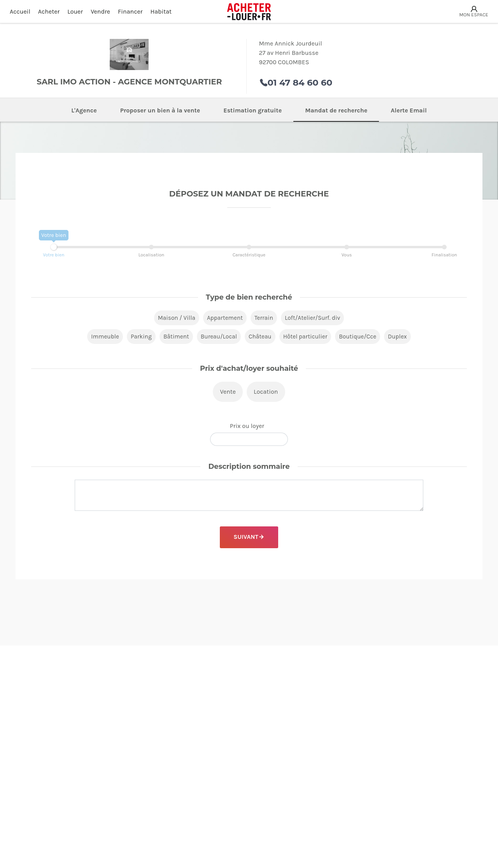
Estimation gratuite (253, 110)
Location (266, 392)
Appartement (224, 318)
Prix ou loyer (247, 427)
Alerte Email (409, 110)
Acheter (49, 11)
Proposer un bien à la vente (160, 110)
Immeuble (101, 337)
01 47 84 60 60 (300, 82)
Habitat (161, 11)
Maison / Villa (174, 318)
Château (260, 337)
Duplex (402, 337)
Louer (75, 11)
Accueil (20, 11)
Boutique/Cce (361, 337)
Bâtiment (174, 337)
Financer (130, 11)
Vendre (100, 11)
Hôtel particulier (307, 337)
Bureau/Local (218, 337)
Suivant (246, 538)
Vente (228, 392)
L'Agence (84, 110)
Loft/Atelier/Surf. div (314, 318)
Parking (138, 337)
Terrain (264, 318)
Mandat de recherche (336, 110)
